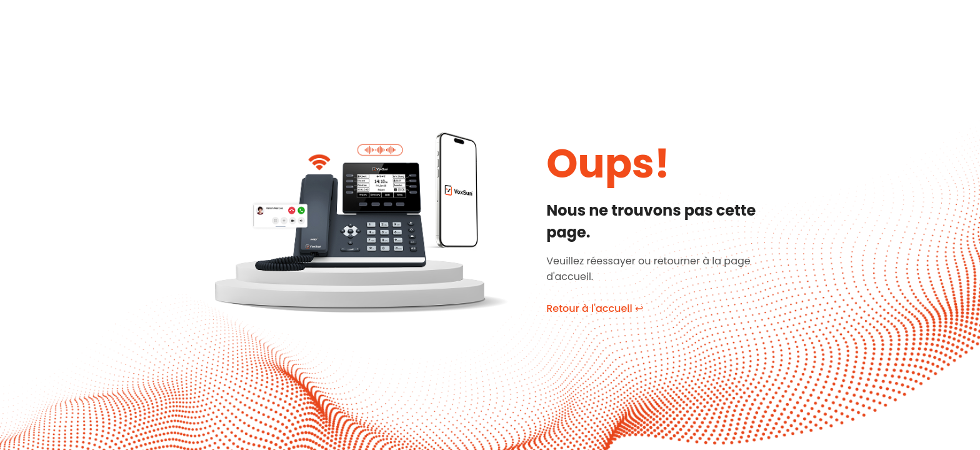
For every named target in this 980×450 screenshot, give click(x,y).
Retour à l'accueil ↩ (595, 308)
